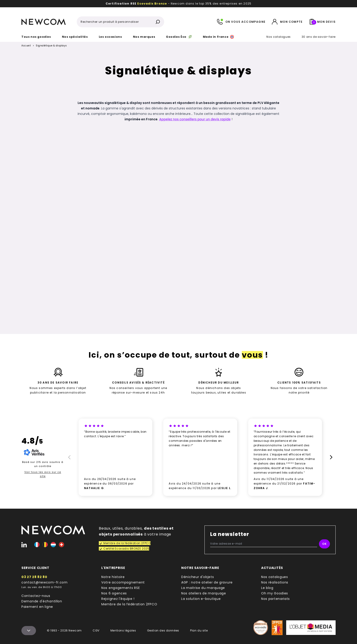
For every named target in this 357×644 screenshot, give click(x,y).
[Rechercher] (158, 22)
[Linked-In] (24, 545)
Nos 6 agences (114, 593)
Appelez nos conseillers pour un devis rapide (195, 119)
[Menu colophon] (29, 631)
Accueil (26, 46)
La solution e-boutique (201, 599)
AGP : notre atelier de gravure (207, 582)
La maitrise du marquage (203, 588)
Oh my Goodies (275, 593)
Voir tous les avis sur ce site (43, 474)
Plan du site (199, 630)
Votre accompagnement (123, 582)
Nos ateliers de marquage (204, 593)
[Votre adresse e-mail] (264, 544)
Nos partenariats (275, 599)
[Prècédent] (69, 457)
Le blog (267, 588)
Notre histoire (113, 577)
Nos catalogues (278, 37)
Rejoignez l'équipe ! (118, 599)
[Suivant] (332, 457)
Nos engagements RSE (121, 588)
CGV (96, 630)
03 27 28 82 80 (34, 577)
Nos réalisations (275, 582)
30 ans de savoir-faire (319, 37)
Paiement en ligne (37, 607)
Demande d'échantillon (42, 601)
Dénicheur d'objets (198, 577)
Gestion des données (163, 630)
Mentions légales (123, 630)
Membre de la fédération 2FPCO (129, 604)
